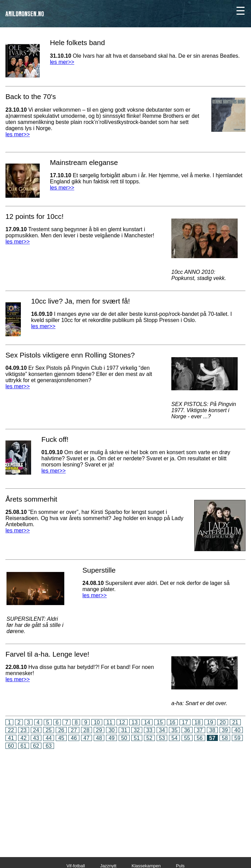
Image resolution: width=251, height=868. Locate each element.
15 (160, 722)
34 (162, 730)
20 (223, 722)
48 (99, 738)
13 (135, 722)
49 (111, 738)
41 (11, 738)
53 (162, 738)
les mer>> (62, 62)
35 (174, 730)
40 (237, 730)
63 (49, 746)
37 (200, 730)
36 (187, 730)
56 (200, 738)
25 (49, 730)
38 (212, 730)
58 (225, 738)
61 (24, 746)
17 (185, 722)
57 (212, 738)
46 (74, 738)
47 (87, 738)
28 (87, 730)
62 (36, 746)
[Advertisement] (125, 798)
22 (11, 730)
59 (237, 738)
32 (137, 730)
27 (74, 730)
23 (24, 730)
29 (99, 730)
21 (235, 722)
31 (124, 730)
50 (124, 738)
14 (147, 722)
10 (97, 722)
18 (198, 722)
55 (187, 738)
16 (172, 722)
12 (122, 722)
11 (109, 722)
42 (24, 738)
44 (49, 738)
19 (210, 722)
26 (61, 730)
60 (11, 746)
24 (36, 730)
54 (174, 738)
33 (149, 730)
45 (61, 738)
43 (36, 738)
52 (149, 738)
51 (137, 738)
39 (225, 730)
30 (111, 730)
